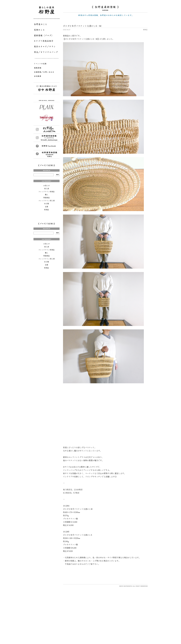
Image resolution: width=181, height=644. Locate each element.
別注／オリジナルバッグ (47, 53)
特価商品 (47, 198)
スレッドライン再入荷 (47, 201)
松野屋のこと (47, 25)
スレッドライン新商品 (47, 192)
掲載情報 (47, 68)
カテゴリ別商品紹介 (47, 41)
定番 (47, 207)
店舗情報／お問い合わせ (47, 72)
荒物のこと (47, 30)
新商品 (47, 210)
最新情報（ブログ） (47, 36)
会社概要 (47, 77)
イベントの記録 (47, 64)
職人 (47, 195)
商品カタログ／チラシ (47, 47)
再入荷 (47, 189)
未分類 (47, 204)
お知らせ (47, 186)
